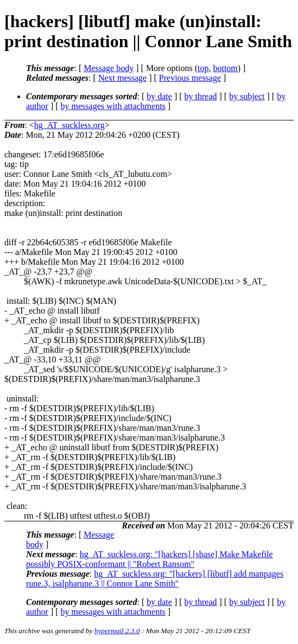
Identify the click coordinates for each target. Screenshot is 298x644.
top (203, 68)
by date (159, 96)
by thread (201, 96)
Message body (109, 68)
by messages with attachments (113, 106)
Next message (122, 78)
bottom (225, 68)
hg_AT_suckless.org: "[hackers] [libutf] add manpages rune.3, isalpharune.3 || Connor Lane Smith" (155, 579)
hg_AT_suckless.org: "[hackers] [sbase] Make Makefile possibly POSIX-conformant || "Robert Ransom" (150, 559)
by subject (247, 96)
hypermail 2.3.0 (117, 631)
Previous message (190, 78)
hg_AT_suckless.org (69, 125)
